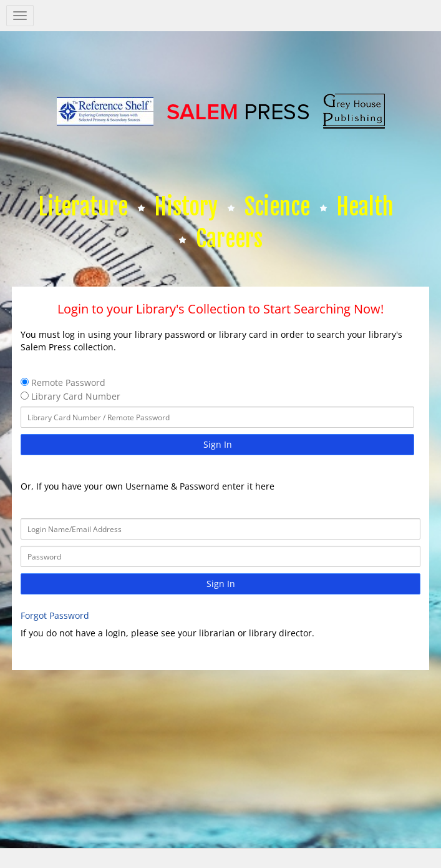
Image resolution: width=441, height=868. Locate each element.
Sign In (218, 444)
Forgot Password (55, 615)
